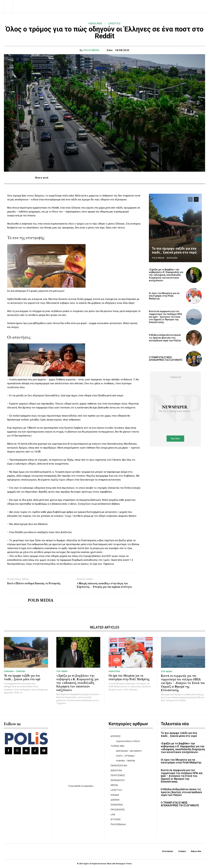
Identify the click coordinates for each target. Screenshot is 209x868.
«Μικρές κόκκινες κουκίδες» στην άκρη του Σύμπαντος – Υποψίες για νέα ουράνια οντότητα (104, 585)
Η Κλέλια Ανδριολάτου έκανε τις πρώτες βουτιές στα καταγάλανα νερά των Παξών (165, 338)
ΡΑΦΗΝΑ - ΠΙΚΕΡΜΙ (15, 671)
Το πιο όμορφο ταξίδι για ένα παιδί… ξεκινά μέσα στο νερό (174, 250)
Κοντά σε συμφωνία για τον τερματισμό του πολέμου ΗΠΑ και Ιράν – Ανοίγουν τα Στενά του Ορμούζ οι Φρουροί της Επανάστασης (165, 317)
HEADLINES (95, 23)
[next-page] (196, 199)
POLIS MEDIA (92, 50)
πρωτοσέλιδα (76, 786)
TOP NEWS (62, 671)
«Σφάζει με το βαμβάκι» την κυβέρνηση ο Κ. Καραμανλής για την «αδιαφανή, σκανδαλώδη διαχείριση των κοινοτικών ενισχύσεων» (166, 275)
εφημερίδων (89, 786)
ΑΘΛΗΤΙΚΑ (114, 671)
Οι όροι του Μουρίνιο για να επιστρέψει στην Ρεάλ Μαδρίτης (164, 296)
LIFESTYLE (114, 23)
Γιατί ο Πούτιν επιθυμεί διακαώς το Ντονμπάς (34, 583)
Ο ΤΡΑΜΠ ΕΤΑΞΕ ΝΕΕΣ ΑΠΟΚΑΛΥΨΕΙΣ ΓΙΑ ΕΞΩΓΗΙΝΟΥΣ (166, 359)
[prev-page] (190, 199)
